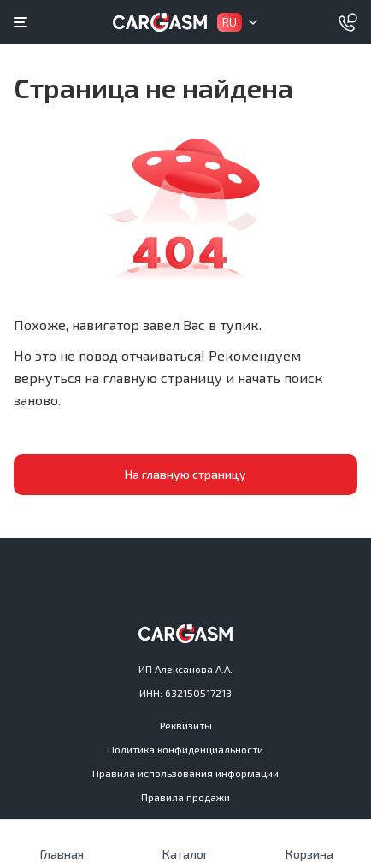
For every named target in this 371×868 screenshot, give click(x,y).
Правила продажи (185, 797)
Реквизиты (186, 725)
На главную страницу (185, 474)
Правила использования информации (185, 773)
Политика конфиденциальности (185, 749)
